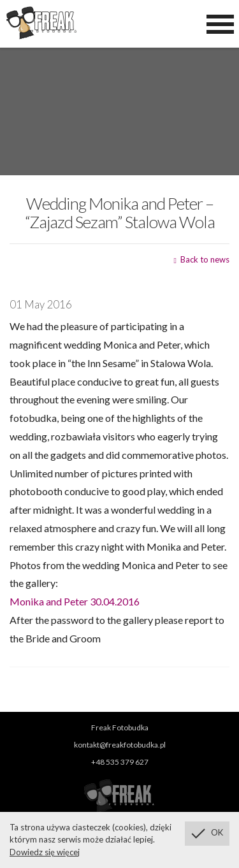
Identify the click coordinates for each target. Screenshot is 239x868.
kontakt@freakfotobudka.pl (120, 745)
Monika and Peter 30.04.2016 (75, 601)
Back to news (202, 259)
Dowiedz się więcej (45, 852)
